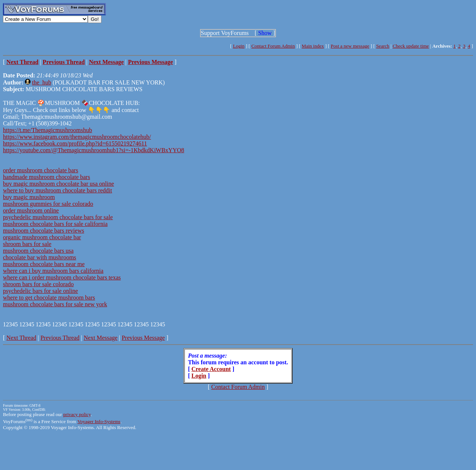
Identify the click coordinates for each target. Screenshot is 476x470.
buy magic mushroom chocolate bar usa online (59, 184)
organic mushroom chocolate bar (42, 237)
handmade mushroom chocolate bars (46, 177)
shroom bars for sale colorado (38, 284)
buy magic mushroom (29, 197)
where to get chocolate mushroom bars (49, 298)
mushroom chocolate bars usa (38, 251)
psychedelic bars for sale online (41, 291)
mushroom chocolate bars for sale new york (55, 304)
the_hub (42, 82)
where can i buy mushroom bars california (53, 271)
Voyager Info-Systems (99, 421)
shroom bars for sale (27, 244)
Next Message (101, 338)
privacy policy (77, 414)
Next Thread (21, 338)
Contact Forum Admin (273, 46)
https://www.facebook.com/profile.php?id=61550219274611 (75, 143)
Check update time (411, 46)
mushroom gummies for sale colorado (48, 204)
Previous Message (143, 338)
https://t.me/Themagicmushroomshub (48, 130)
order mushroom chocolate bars (41, 170)
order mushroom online (31, 210)
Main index (313, 46)
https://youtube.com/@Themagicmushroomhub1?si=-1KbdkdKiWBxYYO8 (94, 150)
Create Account (211, 369)
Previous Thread (60, 338)
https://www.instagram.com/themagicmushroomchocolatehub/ (77, 137)
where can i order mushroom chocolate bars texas (62, 277)
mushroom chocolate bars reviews (44, 231)
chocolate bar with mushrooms (40, 257)
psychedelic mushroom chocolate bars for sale (58, 217)
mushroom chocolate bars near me (44, 264)
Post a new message (350, 46)
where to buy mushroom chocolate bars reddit (57, 190)
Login (239, 46)
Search (382, 46)
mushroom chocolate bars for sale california (55, 224)
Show (265, 33)
